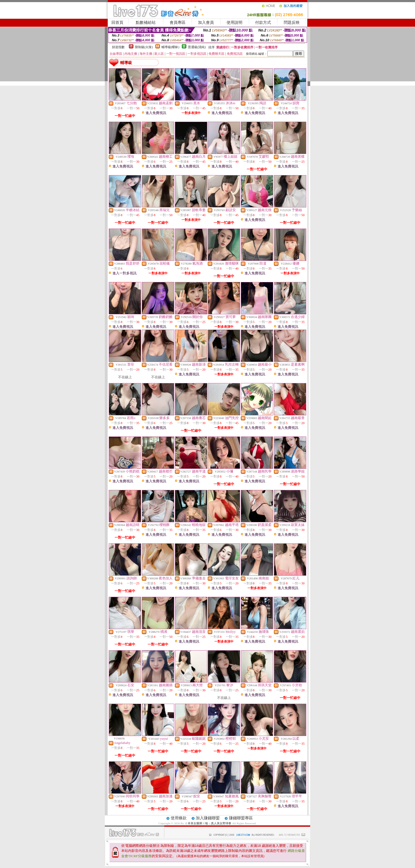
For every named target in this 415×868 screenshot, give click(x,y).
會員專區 (178, 22)
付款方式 (263, 22)
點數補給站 (146, 22)
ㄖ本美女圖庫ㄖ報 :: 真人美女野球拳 (208, 823)
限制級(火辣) (144, 47)
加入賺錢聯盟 (208, 818)
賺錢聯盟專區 (241, 818)
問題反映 (292, 22)
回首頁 (117, 22)
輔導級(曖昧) (170, 47)
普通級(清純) (197, 47)
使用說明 (234, 22)
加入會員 (206, 22)
